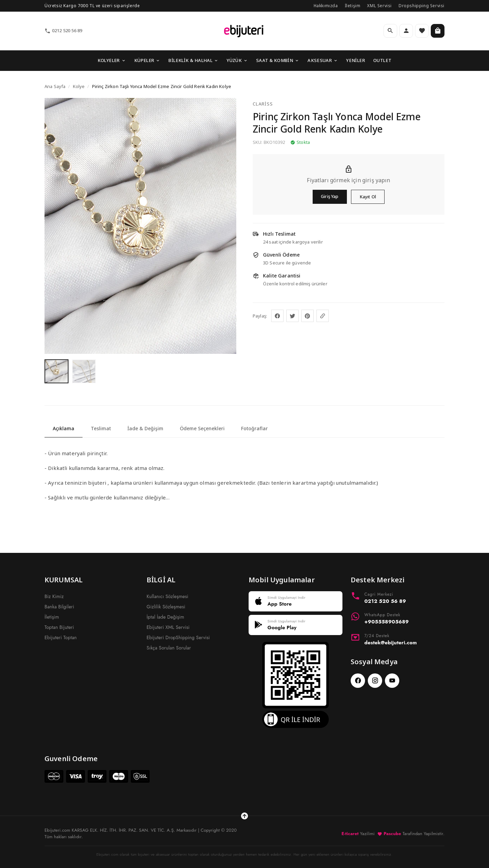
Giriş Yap (330, 196)
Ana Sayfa (55, 86)
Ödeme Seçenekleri (202, 428)
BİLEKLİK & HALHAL (193, 60)
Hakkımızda (326, 6)
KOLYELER (112, 60)
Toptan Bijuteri (59, 627)
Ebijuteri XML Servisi (168, 627)
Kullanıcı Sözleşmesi (167, 596)
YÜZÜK (237, 60)
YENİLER (356, 60)
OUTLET (382, 60)
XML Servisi (379, 6)
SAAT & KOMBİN (278, 60)
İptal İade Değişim (165, 617)
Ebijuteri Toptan (61, 637)
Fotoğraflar (254, 428)
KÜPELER (147, 60)
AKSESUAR (323, 60)
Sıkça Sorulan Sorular (169, 648)
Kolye (79, 86)
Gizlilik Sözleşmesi (166, 607)
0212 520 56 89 (63, 31)
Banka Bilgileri (59, 607)
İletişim (353, 6)
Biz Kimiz (54, 596)
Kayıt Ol (368, 197)
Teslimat (101, 428)
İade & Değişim (145, 428)
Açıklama (64, 428)
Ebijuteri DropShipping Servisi (178, 637)
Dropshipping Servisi (422, 6)
